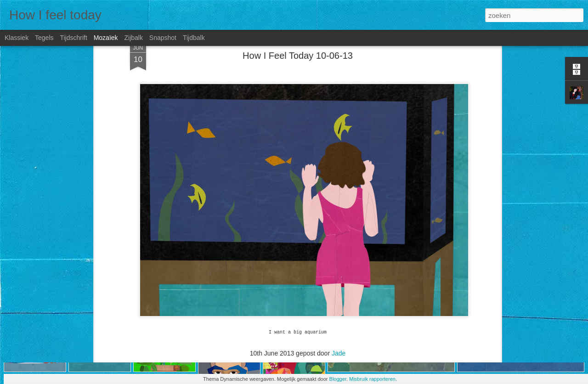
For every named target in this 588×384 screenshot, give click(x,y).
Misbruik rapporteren (372, 379)
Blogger (338, 379)
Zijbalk (133, 38)
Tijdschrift (73, 38)
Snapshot (163, 38)
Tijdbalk (194, 38)
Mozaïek (106, 38)
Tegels (44, 38)
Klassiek (17, 38)
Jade (339, 311)
